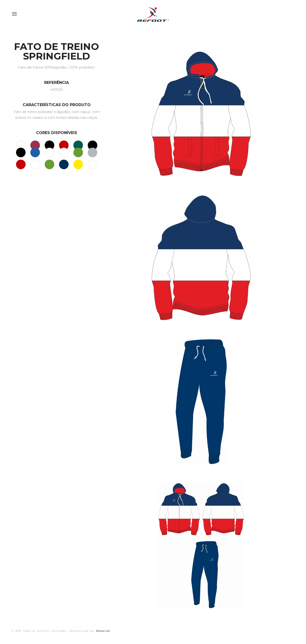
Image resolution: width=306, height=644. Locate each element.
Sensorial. (104, 631)
